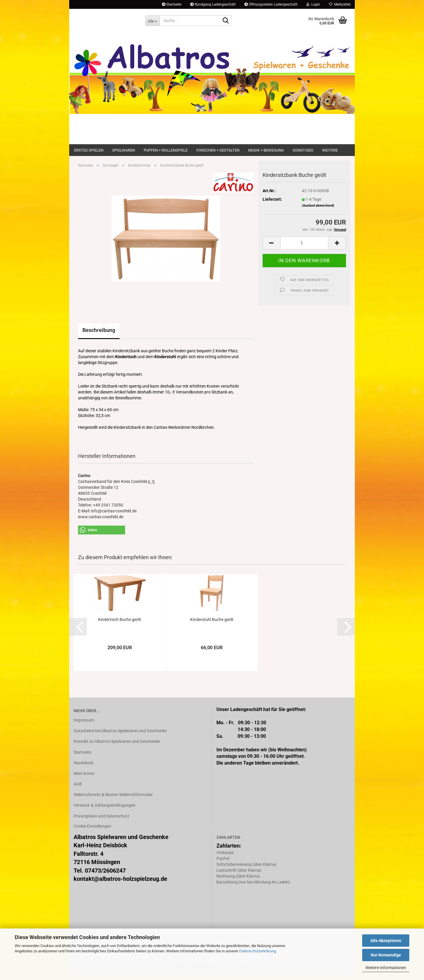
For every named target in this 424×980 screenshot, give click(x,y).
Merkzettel (340, 4)
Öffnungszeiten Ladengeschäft (271, 4)
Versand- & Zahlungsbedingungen (105, 811)
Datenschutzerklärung (257, 951)
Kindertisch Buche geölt (120, 625)
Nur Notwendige (386, 955)
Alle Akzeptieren (386, 941)
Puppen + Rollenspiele (166, 150)
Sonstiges (303, 150)
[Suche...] (152, 21)
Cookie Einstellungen (92, 832)
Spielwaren (124, 150)
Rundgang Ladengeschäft (213, 4)
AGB (78, 790)
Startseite (172, 4)
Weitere (330, 150)
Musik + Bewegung (266, 150)
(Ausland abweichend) (318, 211)
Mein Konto (84, 779)
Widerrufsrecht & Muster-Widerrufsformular (113, 800)
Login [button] (313, 4)
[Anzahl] (304, 249)
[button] (271, 249)
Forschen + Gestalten (218, 150)
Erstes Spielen (89, 150)
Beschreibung (99, 336)
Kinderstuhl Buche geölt (212, 625)
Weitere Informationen (386, 968)
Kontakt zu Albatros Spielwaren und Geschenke (117, 747)
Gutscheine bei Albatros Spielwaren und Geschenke (120, 736)
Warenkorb (84, 768)
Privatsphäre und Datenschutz (101, 822)
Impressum (84, 726)
